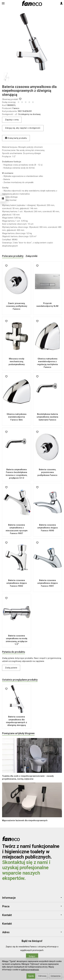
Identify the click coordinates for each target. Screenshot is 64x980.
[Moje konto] (61, 3)
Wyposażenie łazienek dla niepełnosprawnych (25, 820)
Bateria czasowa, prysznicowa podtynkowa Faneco (47, 472)
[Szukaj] (10, 3)
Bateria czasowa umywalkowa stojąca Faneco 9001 (47, 583)
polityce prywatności (30, 970)
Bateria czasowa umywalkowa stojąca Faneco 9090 (47, 528)
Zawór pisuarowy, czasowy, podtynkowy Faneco (17, 306)
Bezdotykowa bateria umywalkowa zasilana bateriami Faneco (47, 417)
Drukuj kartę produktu (16, 138)
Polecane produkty (13, 256)
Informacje (32, 898)
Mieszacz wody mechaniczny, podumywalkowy (17, 362)
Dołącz (32, 956)
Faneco (16, 108)
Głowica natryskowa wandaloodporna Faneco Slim (17, 417)
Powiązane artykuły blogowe (18, 733)
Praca (32, 906)
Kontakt (32, 915)
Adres (32, 932)
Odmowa (42, 976)
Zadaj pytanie (11, 668)
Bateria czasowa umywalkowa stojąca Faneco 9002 (17, 583)
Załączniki (32, 256)
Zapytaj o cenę (12, 120)
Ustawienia (56, 976)
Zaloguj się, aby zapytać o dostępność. (23, 128)
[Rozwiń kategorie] (3, 3)
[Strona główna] (32, 3)
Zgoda (31, 976)
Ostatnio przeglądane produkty (20, 680)
